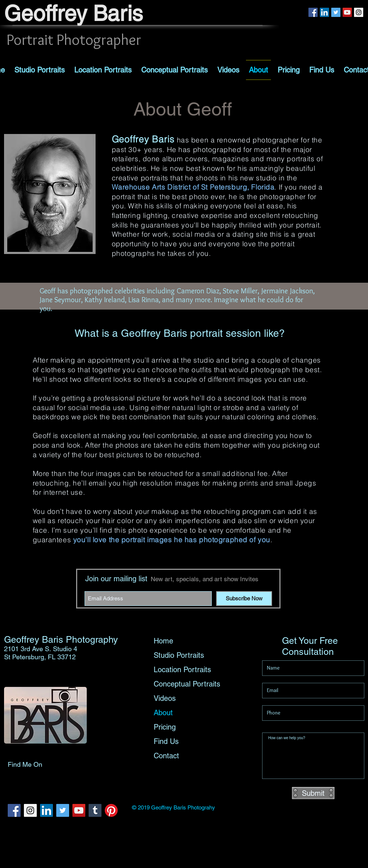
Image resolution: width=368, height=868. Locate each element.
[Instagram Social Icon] (359, 12)
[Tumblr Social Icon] (95, 810)
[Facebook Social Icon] (313, 12)
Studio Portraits (179, 655)
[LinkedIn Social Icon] (324, 12)
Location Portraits (182, 670)
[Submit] (313, 793)
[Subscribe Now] (244, 599)
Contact (166, 756)
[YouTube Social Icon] (347, 12)
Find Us (166, 741)
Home (163, 641)
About (163, 713)
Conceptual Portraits (187, 684)
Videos (165, 698)
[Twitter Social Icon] (336, 12)
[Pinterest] (111, 810)
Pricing (165, 727)
